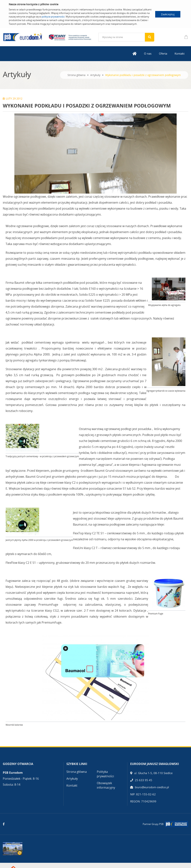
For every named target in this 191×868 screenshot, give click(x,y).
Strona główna (76, 75)
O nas (148, 53)
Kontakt (180, 53)
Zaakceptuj (168, 14)
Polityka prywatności (105, 774)
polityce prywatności (53, 17)
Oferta (163, 53)
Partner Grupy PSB (153, 824)
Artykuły (95, 75)
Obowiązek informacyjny (106, 785)
